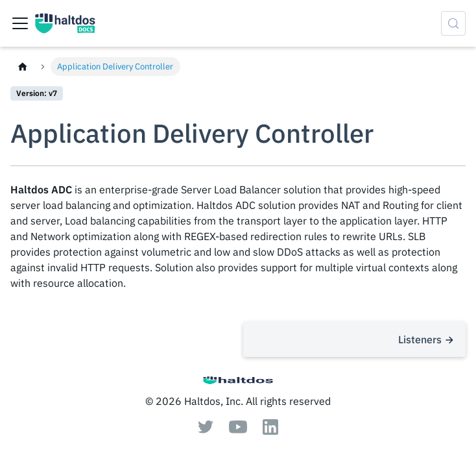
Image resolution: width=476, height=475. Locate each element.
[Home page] (23, 67)
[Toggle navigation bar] (20, 23)
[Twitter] (206, 430)
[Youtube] (238, 430)
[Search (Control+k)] (453, 23)
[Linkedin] (270, 431)
